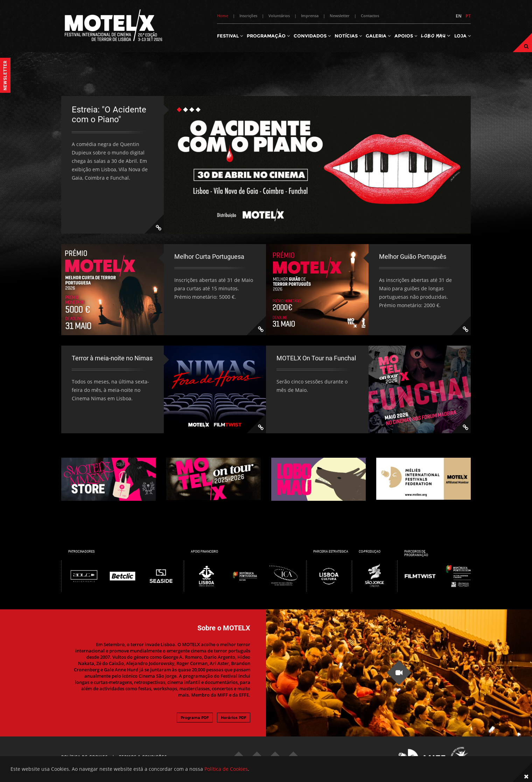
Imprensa (310, 16)
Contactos (370, 16)
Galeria (378, 36)
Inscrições (248, 16)
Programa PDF (195, 718)
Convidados (312, 36)
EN (459, 16)
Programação (268, 36)
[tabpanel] (266, 165)
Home (223, 16)
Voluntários (279, 16)
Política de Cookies (226, 769)
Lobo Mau (436, 36)
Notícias (348, 36)
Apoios (406, 36)
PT (468, 16)
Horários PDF (234, 718)
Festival (230, 36)
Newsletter (340, 16)
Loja (463, 36)
